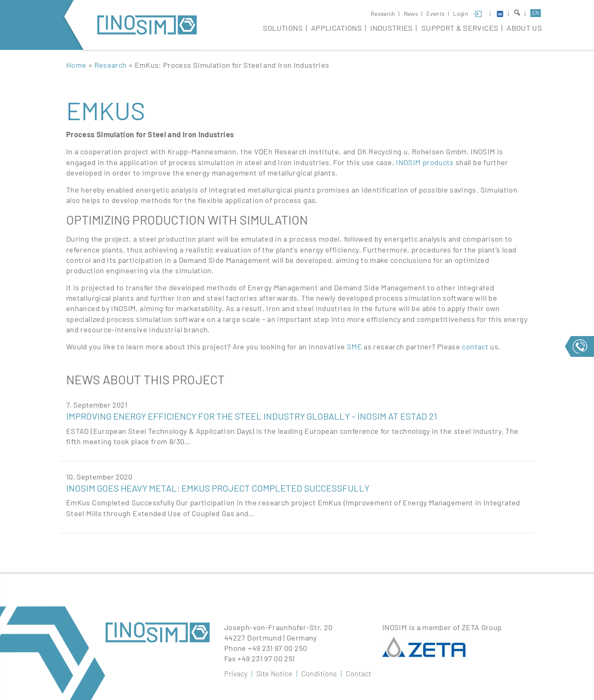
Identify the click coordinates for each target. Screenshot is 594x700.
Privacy (236, 673)
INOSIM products (425, 162)
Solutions (283, 28)
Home (76, 65)
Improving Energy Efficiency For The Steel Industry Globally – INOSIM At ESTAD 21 (252, 416)
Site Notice (274, 673)
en (536, 13)
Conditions (319, 673)
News (411, 14)
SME (354, 346)
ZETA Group (482, 627)
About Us (524, 28)
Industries (392, 28)
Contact (358, 673)
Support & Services (460, 28)
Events (436, 14)
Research (383, 14)
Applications (337, 28)
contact (476, 346)
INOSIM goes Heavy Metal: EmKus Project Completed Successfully (218, 488)
